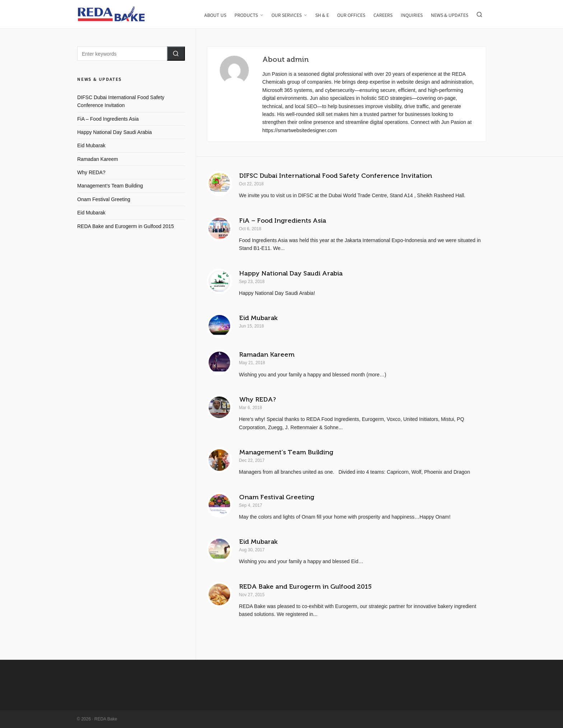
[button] (176, 54)
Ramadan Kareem (267, 354)
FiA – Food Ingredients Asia (283, 221)
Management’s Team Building (286, 452)
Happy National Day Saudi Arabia (291, 273)
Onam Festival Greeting (277, 497)
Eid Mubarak (258, 318)
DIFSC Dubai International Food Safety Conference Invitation (336, 176)
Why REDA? (257, 399)
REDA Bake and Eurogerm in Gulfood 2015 (305, 586)
